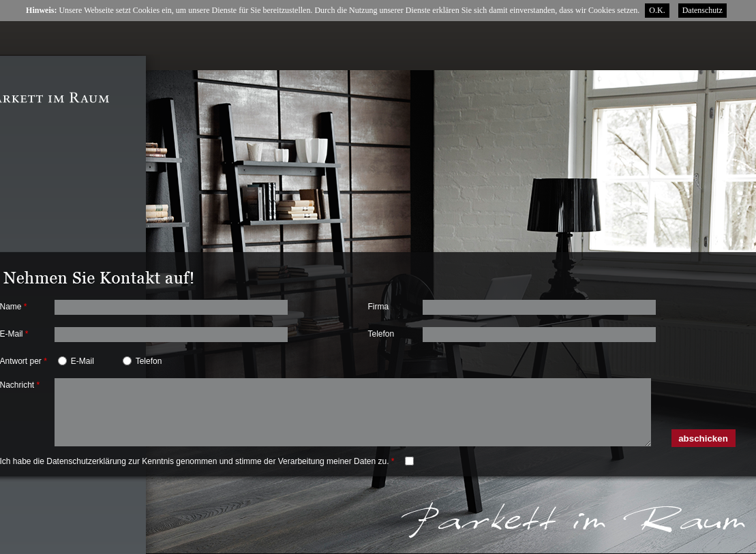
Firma (379, 307)
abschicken (703, 438)
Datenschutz (702, 10)
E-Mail (82, 361)
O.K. (657, 10)
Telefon (381, 334)
